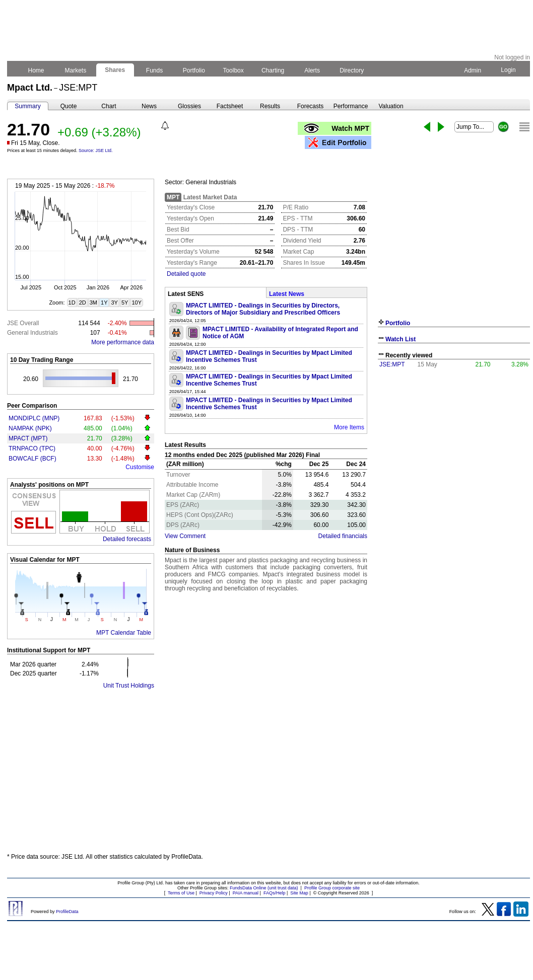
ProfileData (67, 912)
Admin (473, 70)
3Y (114, 303)
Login (508, 70)
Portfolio (194, 70)
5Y (125, 303)
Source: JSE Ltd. (96, 150)
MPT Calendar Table (124, 633)
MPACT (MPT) (28, 438)
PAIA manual (246, 893)
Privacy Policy (214, 893)
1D (72, 303)
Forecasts (311, 106)
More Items (349, 427)
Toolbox (233, 70)
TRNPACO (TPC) (32, 448)
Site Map (299, 893)
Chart (109, 106)
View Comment (185, 536)
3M (93, 303)
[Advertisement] (269, 771)
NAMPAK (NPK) (30, 428)
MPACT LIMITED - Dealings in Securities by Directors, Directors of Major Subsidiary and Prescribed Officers (263, 309)
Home (36, 70)
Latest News (287, 294)
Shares (115, 70)
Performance (351, 106)
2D (83, 303)
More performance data (123, 342)
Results (270, 106)
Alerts (313, 70)
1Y (104, 303)
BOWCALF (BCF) (32, 459)
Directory (352, 70)
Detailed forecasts (127, 539)
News (149, 106)
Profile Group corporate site (332, 888)
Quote (69, 106)
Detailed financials (343, 536)
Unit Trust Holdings (129, 686)
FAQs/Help (275, 893)
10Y (137, 303)
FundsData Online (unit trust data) (264, 888)
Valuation (391, 106)
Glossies (189, 106)
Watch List (401, 339)
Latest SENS (186, 294)
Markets (75, 70)
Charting (273, 70)
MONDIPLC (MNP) (34, 418)
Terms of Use (181, 893)
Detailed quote (186, 274)
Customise (140, 467)
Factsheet (230, 106)
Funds (155, 70)
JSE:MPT (392, 364)
